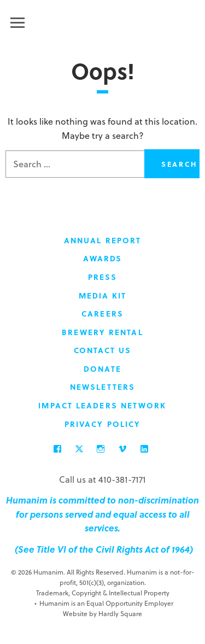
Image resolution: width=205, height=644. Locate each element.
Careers (102, 314)
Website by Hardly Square (102, 613)
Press (103, 277)
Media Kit (103, 295)
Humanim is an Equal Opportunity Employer (104, 603)
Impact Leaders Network (102, 405)
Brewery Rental (102, 332)
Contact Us (103, 350)
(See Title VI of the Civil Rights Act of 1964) (103, 549)
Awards (103, 258)
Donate (102, 369)
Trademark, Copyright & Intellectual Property (103, 593)
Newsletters (102, 387)
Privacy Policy (102, 424)
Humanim (102, 21)
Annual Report (102, 240)
